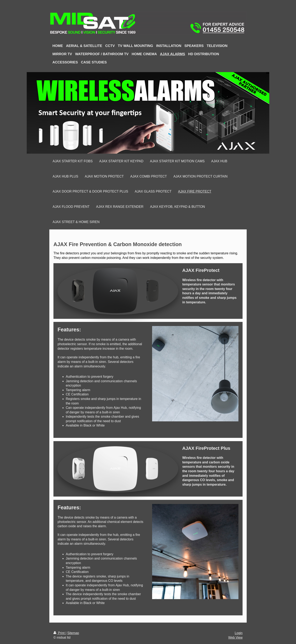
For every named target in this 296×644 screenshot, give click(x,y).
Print (60, 633)
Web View (235, 638)
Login (239, 633)
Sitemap (73, 633)
